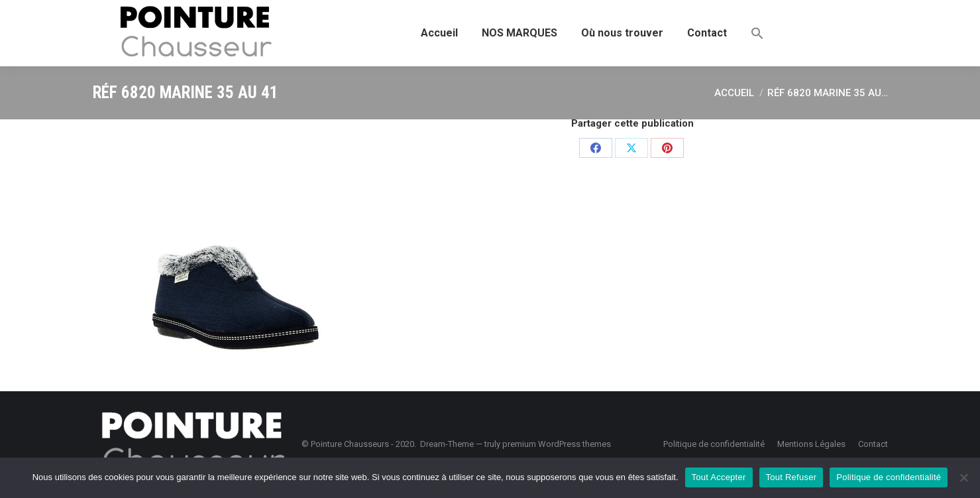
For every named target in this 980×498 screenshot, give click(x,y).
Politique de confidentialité (889, 477)
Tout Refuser (791, 477)
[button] (757, 33)
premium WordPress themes (557, 444)
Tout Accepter (719, 477)
